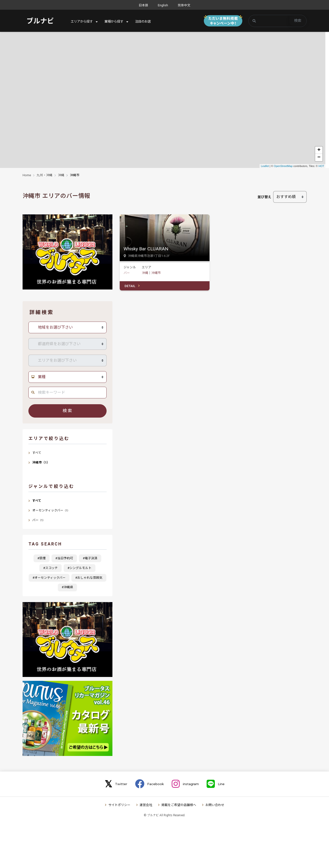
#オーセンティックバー (49, 578)
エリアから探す (83, 22)
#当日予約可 (64, 558)
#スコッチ (51, 568)
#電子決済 (90, 558)
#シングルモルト (80, 568)
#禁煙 (42, 558)
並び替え (264, 197)
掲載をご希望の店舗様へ (179, 805)
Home (27, 175)
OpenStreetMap (283, 166)
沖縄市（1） (41, 462)
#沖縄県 (67, 587)
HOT (321, 166)
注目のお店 (147, 22)
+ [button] (319, 150)
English (163, 5)
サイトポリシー (119, 805)
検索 (298, 21)
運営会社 (146, 805)
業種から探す (116, 22)
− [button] (319, 158)
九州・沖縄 (45, 175)
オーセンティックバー (51, 510)
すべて (37, 453)
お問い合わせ (215, 805)
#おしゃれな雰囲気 (89, 578)
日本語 (143, 5)
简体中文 (184, 5)
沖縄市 (156, 273)
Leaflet (265, 166)
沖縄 (61, 175)
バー (127, 273)
